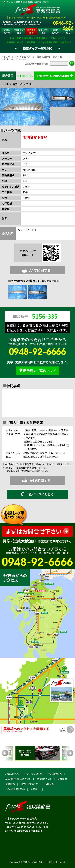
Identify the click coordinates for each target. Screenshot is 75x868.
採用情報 (49, 784)
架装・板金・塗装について (18, 779)
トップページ (8, 57)
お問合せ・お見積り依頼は (53, 76)
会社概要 (62, 779)
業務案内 (10, 784)
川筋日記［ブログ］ (30, 784)
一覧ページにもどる (37, 494)
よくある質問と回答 (15, 789)
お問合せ (35, 789)
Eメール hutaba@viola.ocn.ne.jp (24, 831)
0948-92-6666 (63, 23)
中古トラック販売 (33, 774)
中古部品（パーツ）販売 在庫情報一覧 (36, 57)
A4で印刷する (36, 270)
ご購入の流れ (12, 774)
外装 (60, 57)
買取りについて (44, 779)
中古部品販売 (55, 774)
